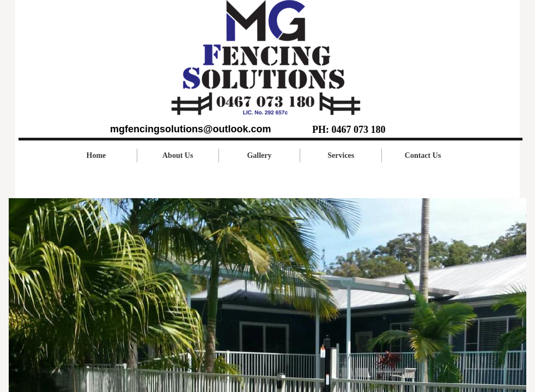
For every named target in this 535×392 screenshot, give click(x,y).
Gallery (259, 155)
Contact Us (423, 155)
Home (96, 155)
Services (341, 155)
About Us (178, 155)
